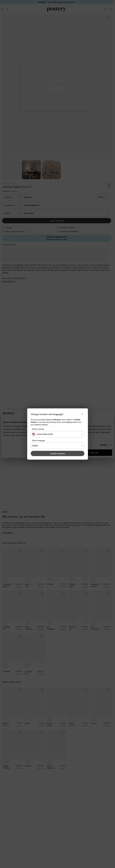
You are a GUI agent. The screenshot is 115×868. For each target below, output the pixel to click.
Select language (38, 440)
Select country (38, 429)
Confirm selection (58, 454)
